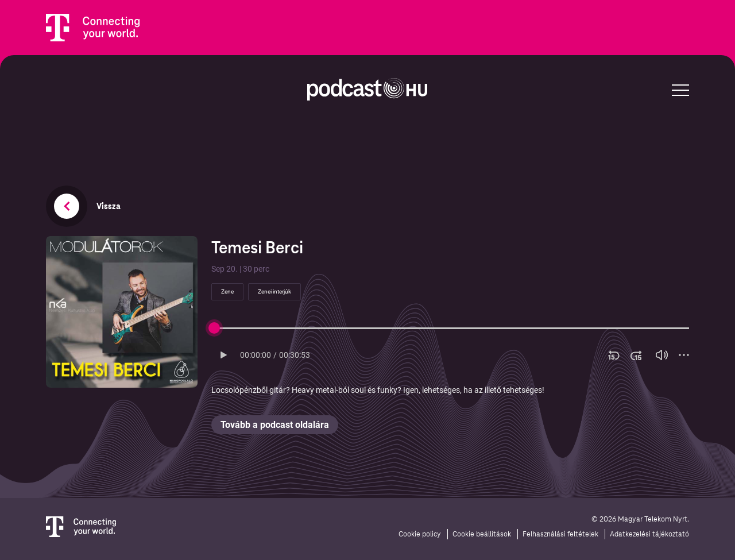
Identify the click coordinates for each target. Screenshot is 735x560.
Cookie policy (420, 534)
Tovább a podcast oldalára (275, 425)
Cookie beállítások (482, 534)
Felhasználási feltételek (560, 534)
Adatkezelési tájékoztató (649, 534)
